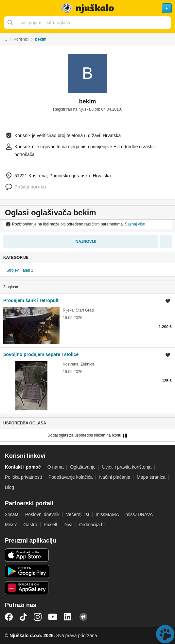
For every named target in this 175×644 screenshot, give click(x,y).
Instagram (38, 617)
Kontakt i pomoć (23, 467)
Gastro (30, 525)
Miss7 (11, 525)
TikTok (23, 617)
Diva (68, 525)
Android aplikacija (27, 571)
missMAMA (107, 514)
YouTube (53, 617)
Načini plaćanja (115, 477)
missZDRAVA (139, 514)
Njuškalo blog (83, 617)
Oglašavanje (83, 467)
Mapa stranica (151, 477)
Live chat (165, 634)
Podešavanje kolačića (70, 477)
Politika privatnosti (23, 477)
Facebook (9, 617)
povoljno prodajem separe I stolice (41, 354)
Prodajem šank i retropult (31, 300)
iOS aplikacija (27, 555)
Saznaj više (135, 224)
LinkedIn (68, 617)
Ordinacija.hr (92, 525)
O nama (56, 467)
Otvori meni (8, 8)
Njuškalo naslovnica (87, 8)
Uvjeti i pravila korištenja (127, 467)
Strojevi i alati (18, 270)
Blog (9, 487)
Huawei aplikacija (27, 588)
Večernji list (78, 514)
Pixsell (50, 525)
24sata (12, 514)
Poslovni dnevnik (42, 514)
